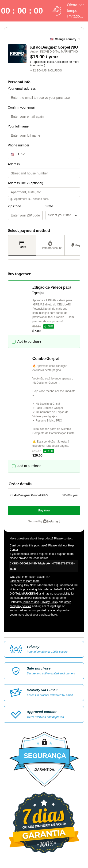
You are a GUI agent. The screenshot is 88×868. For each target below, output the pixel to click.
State (49, 206)
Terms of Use (30, 602)
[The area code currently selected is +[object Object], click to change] (18, 154)
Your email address (22, 89)
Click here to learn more (25, 581)
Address (14, 164)
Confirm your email (21, 107)
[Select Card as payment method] (22, 245)
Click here (62, 62)
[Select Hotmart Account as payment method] (50, 245)
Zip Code (14, 206)
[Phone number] (54, 154)
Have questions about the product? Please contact (41, 539)
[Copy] (44, 566)
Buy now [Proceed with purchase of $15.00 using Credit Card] (44, 510)
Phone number (19, 145)
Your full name (18, 126)
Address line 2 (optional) (25, 183)
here (54, 615)
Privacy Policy (49, 602)
